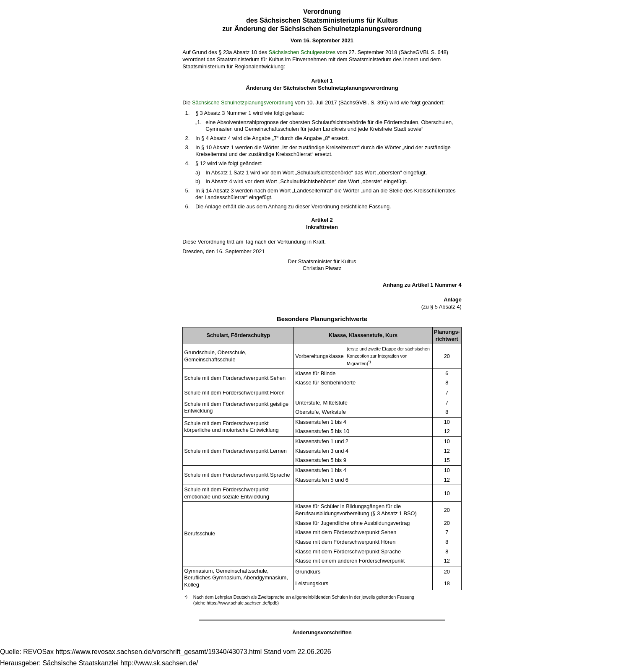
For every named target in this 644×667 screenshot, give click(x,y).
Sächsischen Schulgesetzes (302, 52)
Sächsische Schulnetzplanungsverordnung (243, 103)
